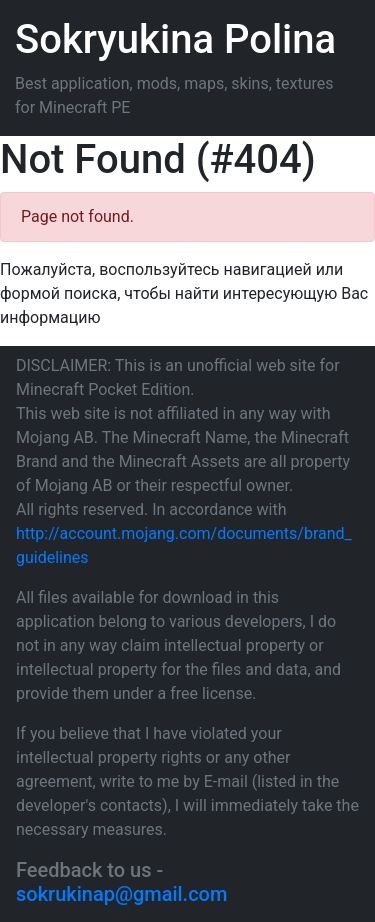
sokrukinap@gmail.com (121, 894)
